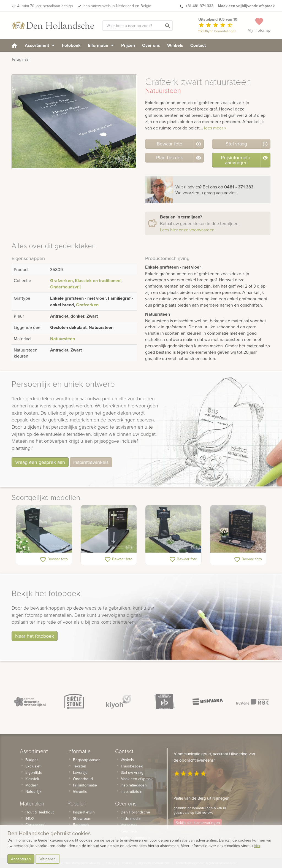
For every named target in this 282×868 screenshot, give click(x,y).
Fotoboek (71, 45)
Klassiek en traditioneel (98, 281)
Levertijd (80, 772)
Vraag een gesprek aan (40, 462)
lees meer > (215, 128)
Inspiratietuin (84, 812)
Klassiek (32, 779)
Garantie (80, 791)
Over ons (151, 45)
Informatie (101, 45)
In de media (131, 818)
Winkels (175, 45)
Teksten (80, 766)
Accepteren (21, 859)
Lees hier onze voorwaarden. (188, 230)
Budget (32, 760)
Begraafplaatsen (87, 760)
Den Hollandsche (135, 812)
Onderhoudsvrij (65, 287)
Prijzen (128, 45)
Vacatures (129, 825)
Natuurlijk (33, 791)
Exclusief (33, 766)
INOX (30, 818)
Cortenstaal (35, 825)
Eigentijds (34, 772)
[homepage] (14, 45)
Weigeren (48, 859)
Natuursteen (63, 339)
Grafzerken (61, 281)
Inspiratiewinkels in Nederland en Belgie (117, 6)
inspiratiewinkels (91, 462)
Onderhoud (83, 779)
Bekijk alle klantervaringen (198, 823)
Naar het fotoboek (35, 636)
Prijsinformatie (85, 785)
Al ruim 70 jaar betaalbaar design (45, 6)
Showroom (82, 818)
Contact (198, 45)
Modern (32, 785)
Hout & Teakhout (40, 812)
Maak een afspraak (137, 779)
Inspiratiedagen (134, 785)
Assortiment (40, 45)
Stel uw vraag (132, 772)
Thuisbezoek (132, 766)
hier (257, 846)
